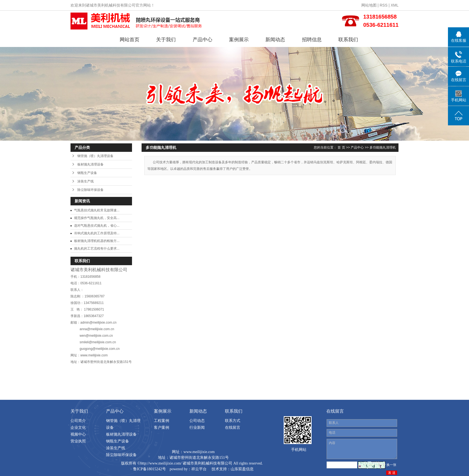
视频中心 (78, 434)
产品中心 (203, 40)
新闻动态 (275, 40)
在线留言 (233, 427)
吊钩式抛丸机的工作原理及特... (97, 233)
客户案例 (162, 427)
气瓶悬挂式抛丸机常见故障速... (97, 210)
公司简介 (78, 421)
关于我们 (166, 40)
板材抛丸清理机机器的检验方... (97, 241)
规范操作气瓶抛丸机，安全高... (97, 218)
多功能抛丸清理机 (383, 147)
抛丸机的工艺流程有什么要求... (97, 249)
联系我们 (348, 40)
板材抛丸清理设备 (90, 164)
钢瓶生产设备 (87, 173)
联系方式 (233, 421)
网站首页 (130, 40)
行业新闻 (197, 427)
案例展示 (239, 40)
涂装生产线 (86, 181)
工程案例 (162, 421)
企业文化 (78, 427)
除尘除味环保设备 (90, 190)
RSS (384, 5)
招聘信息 (312, 40)
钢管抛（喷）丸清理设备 (95, 156)
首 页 (341, 147)
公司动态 (197, 421)
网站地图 (369, 5)
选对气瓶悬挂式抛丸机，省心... (97, 226)
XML (395, 5)
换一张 (391, 465)
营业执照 (78, 441)
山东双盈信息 (242, 469)
